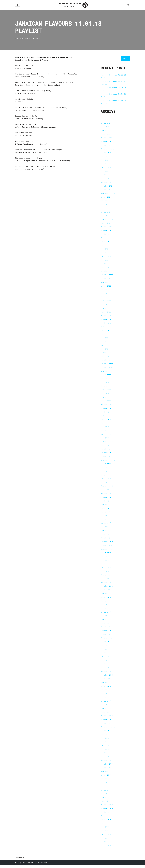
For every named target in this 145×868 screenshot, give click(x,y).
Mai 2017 (105, 521)
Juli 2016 (105, 558)
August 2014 (106, 644)
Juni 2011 (105, 785)
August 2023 (106, 242)
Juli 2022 (105, 290)
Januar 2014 (106, 670)
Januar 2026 (106, 134)
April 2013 (106, 703)
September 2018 (108, 462)
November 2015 (107, 588)
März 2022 (105, 305)
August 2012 (106, 733)
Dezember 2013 (107, 674)
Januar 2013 (106, 714)
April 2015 (106, 614)
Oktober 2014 (107, 636)
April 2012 (106, 748)
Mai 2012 (105, 744)
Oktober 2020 (107, 369)
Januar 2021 (106, 357)
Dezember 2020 (107, 361)
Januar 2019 (106, 447)
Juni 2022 (105, 294)
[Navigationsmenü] (17, 5)
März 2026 (105, 127)
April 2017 (106, 525)
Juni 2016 (105, 562)
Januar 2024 (106, 224)
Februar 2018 (107, 488)
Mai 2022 (105, 298)
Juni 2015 (105, 607)
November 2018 (107, 454)
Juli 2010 (105, 826)
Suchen (126, 59)
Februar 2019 (107, 443)
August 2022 (106, 287)
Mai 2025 (105, 164)
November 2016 (107, 543)
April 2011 (106, 793)
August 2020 (106, 376)
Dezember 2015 (107, 584)
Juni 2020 (105, 383)
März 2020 (105, 395)
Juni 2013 (105, 696)
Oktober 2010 (107, 815)
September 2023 (108, 238)
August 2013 (106, 688)
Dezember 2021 (107, 316)
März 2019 (105, 439)
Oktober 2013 (107, 681)
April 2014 (106, 659)
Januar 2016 (106, 581)
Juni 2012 (105, 740)
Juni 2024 (105, 205)
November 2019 (107, 409)
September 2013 (108, 685)
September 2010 (108, 819)
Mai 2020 (105, 387)
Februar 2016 (107, 577)
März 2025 (105, 171)
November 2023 (107, 231)
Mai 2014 (105, 655)
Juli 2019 (105, 424)
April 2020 (106, 391)
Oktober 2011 (107, 770)
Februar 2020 (107, 398)
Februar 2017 (107, 532)
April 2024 (106, 212)
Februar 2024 (107, 220)
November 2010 (107, 811)
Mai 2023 (105, 253)
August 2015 (106, 599)
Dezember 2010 (107, 807)
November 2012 (107, 722)
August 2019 (106, 421)
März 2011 (105, 796)
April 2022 (106, 302)
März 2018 (105, 484)
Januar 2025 (106, 179)
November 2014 (107, 633)
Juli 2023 (105, 246)
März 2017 (105, 528)
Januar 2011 (106, 804)
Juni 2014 (105, 651)
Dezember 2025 (107, 138)
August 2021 (106, 331)
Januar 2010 (106, 848)
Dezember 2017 (107, 495)
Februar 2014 (107, 666)
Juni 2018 (105, 473)
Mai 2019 (105, 432)
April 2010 (106, 837)
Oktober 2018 (107, 458)
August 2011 (106, 778)
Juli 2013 (105, 692)
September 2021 (108, 328)
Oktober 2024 (107, 190)
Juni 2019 (105, 428)
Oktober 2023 (107, 235)
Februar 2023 (107, 264)
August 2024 (106, 197)
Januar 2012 (106, 759)
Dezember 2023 (107, 227)
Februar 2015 (107, 621)
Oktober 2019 (107, 413)
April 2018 (106, 480)
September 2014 (108, 640)
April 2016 (106, 569)
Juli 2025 (105, 157)
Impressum (20, 860)
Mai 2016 (105, 566)
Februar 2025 (107, 175)
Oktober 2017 (107, 502)
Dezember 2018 (107, 450)
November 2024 (107, 186)
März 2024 (105, 216)
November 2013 (107, 677)
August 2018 (106, 465)
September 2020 (108, 372)
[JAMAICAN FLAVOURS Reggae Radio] (72, 5)
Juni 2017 (105, 517)
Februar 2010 (107, 845)
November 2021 (107, 320)
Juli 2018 (105, 469)
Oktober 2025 (107, 145)
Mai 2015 (105, 610)
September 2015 (108, 595)
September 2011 (108, 774)
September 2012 (108, 729)
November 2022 (107, 276)
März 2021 (105, 350)
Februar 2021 (107, 354)
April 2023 (106, 257)
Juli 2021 (105, 335)
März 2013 (105, 707)
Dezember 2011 (107, 763)
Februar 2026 (107, 131)
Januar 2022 (106, 313)
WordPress (42, 865)
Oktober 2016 (107, 547)
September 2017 (108, 506)
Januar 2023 (106, 268)
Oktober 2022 (107, 279)
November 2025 (107, 142)
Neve (17, 865)
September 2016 (108, 551)
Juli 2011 (105, 781)
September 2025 (108, 149)
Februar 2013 (107, 711)
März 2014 (105, 662)
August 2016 (106, 555)
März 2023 (105, 261)
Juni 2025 (105, 160)
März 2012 (105, 752)
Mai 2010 (105, 833)
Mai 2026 (105, 119)
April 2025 (106, 168)
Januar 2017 (106, 536)
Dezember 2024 (107, 183)
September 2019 (108, 417)
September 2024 (108, 194)
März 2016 (105, 573)
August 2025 (106, 153)
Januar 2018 (106, 491)
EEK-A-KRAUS (23, 39)
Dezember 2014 (107, 629)
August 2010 (106, 822)
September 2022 (108, 283)
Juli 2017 (105, 514)
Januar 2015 (106, 625)
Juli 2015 (105, 603)
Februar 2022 (107, 309)
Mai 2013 (105, 700)
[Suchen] (128, 5)
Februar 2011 (107, 800)
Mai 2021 (105, 343)
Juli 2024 (105, 201)
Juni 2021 (105, 339)
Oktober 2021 (107, 324)
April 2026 (106, 123)
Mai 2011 (105, 789)
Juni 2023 (105, 250)
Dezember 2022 (107, 272)
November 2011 (107, 767)
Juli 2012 (105, 737)
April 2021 (106, 346)
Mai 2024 (105, 209)
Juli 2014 (105, 648)
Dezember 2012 (107, 718)
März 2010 (105, 841)
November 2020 (107, 365)
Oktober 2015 (107, 592)
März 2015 (105, 618)
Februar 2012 (107, 755)
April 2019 (106, 436)
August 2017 (106, 510)
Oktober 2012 (107, 726)
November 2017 (107, 499)
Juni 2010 (105, 830)
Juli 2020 (105, 380)
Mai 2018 (105, 476)
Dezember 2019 (107, 406)
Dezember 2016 (107, 540)
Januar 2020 (106, 402)
